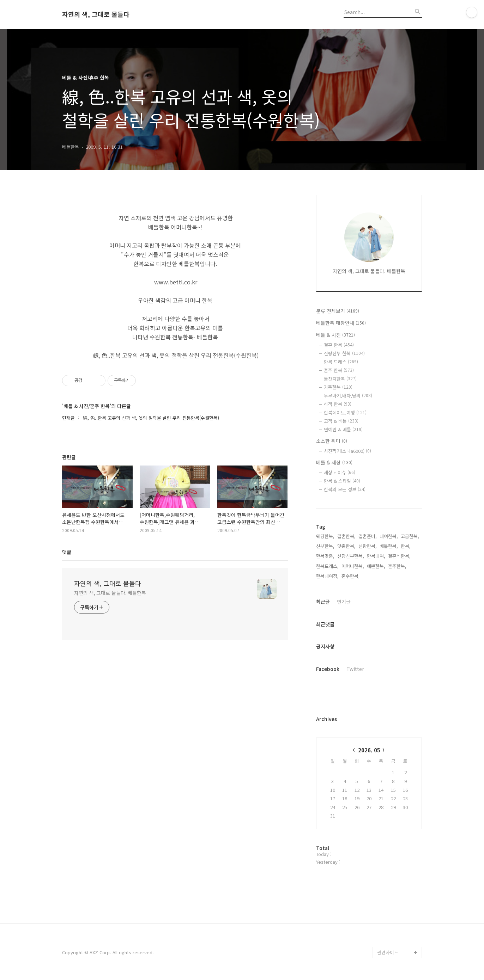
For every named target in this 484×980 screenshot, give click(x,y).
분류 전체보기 (338, 311)
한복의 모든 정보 (345, 489)
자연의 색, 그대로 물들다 (96, 14)
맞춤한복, (346, 546)
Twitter (355, 669)
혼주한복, (397, 566)
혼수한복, (351, 576)
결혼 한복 (339, 345)
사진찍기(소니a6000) (347, 451)
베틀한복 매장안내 (341, 323)
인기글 (344, 602)
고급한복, (410, 536)
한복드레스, (327, 566)
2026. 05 (369, 750)
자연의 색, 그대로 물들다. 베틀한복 (110, 593)
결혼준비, (368, 536)
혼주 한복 (339, 370)
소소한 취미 (332, 441)
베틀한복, (389, 546)
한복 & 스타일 (342, 481)
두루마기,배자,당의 (348, 396)
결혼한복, (346, 536)
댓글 (67, 552)
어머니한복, (353, 566)
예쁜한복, (376, 566)
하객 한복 (338, 404)
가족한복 (338, 387)
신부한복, (325, 546)
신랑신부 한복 (344, 353)
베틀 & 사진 (335, 335)
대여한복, (389, 536)
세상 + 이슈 (340, 472)
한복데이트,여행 (345, 412)
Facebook (328, 669)
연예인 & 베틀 (343, 429)
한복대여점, (327, 576)
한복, (406, 546)
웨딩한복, (325, 536)
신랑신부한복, (351, 556)
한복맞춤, (325, 556)
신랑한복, (368, 546)
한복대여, (376, 556)
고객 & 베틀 (341, 421)
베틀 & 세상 (334, 462)
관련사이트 (388, 952)
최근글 (323, 602)
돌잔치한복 (340, 379)
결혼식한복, (399, 556)
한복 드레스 (341, 362)
